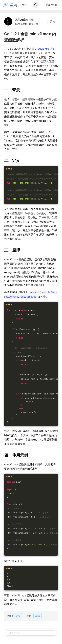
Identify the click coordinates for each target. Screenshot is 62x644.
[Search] (36, 5)
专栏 (24, 5)
